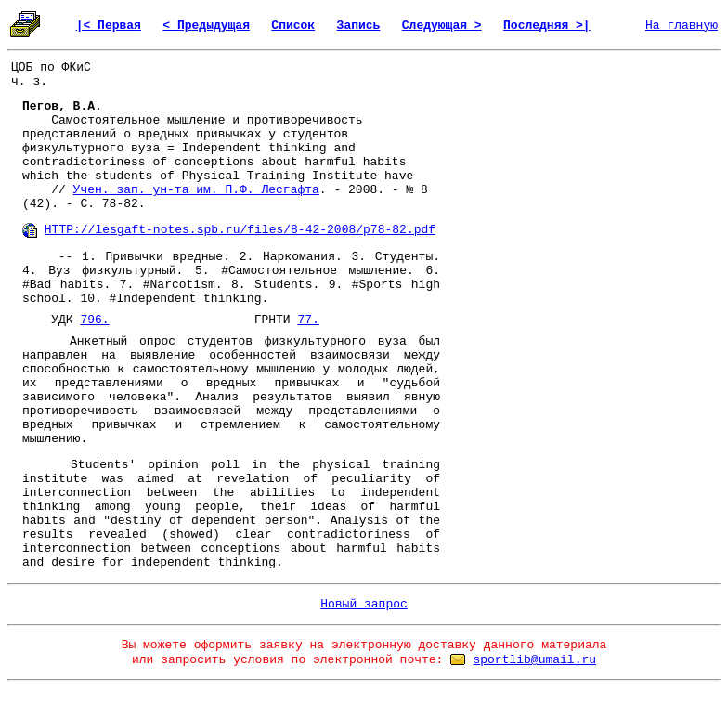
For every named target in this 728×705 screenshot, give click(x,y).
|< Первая (109, 26)
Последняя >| (547, 26)
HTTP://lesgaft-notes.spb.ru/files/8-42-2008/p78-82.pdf (240, 230)
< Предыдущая (206, 26)
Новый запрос (364, 604)
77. (308, 320)
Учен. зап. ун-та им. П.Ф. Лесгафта (196, 190)
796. (94, 320)
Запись (359, 26)
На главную (682, 26)
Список (293, 26)
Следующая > (442, 26)
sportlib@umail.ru (534, 660)
